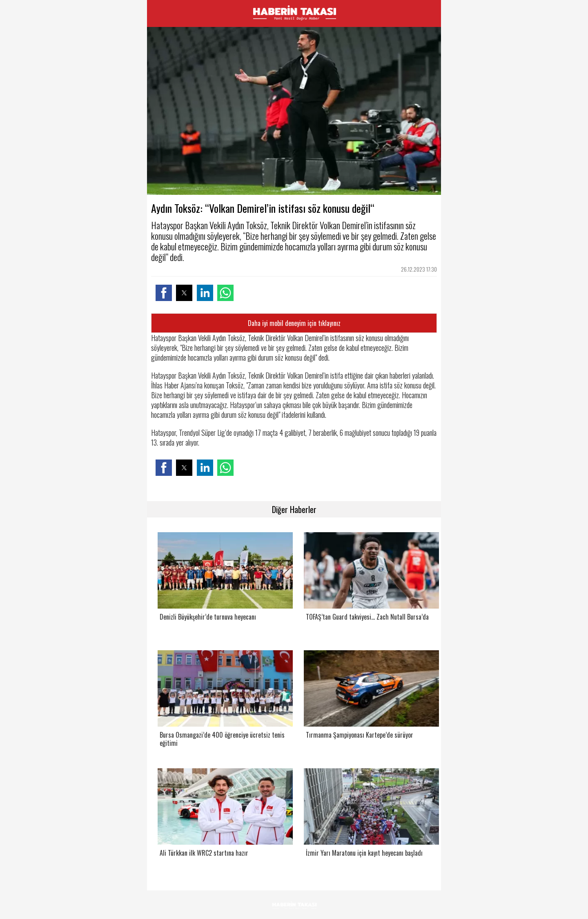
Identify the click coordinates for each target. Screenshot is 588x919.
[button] (164, 293)
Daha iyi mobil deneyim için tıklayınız (294, 323)
